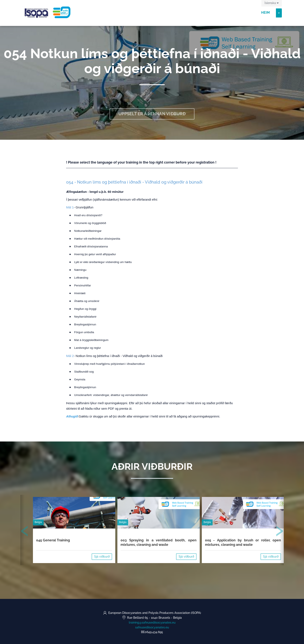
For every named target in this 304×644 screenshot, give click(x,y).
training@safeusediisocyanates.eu (152, 623)
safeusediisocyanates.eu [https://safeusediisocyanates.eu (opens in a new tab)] (152, 627)
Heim (265, 13)
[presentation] (25, 532)
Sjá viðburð (102, 557)
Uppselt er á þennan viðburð (152, 114)
